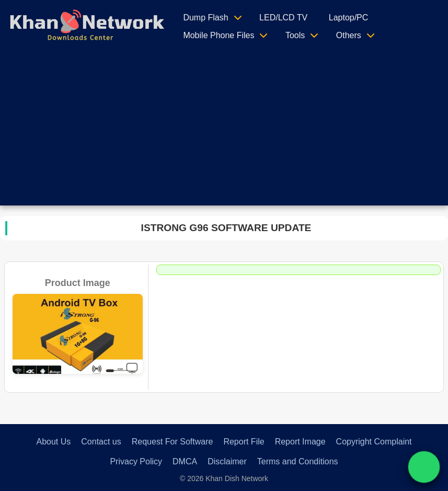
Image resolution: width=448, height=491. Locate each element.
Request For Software (173, 442)
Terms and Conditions (298, 461)
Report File (244, 442)
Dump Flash (205, 18)
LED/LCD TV (283, 18)
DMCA (185, 461)
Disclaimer (227, 461)
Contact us (101, 442)
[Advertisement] (224, 132)
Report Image (300, 442)
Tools (295, 35)
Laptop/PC (349, 18)
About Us (53, 442)
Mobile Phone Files (219, 35)
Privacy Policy (136, 461)
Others (349, 35)
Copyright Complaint (374, 442)
